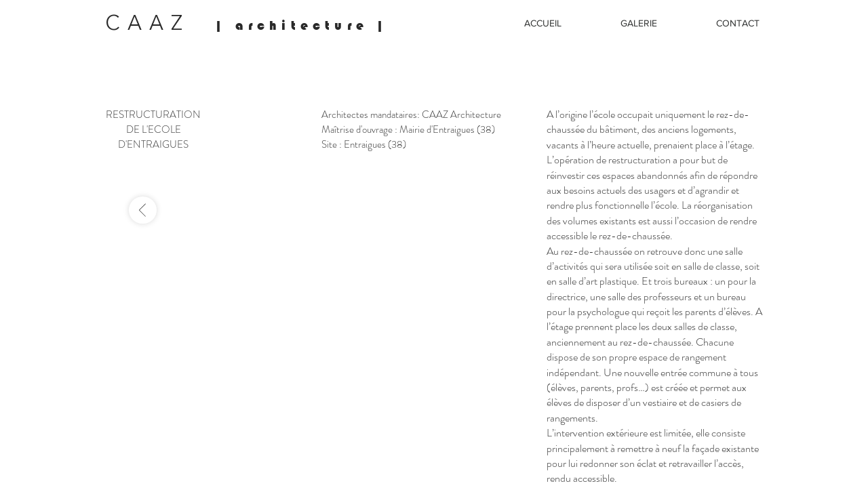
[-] (143, 210)
